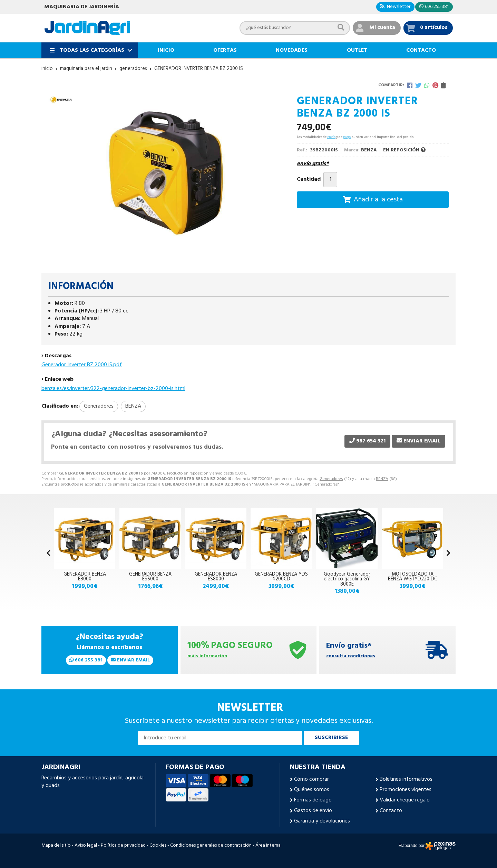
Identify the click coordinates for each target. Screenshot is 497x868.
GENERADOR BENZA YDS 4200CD (281, 577)
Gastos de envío (313, 811)
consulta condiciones (351, 656)
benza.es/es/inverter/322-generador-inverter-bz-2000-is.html (113, 389)
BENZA (382, 479)
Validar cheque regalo (405, 800)
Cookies (158, 846)
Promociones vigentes (406, 790)
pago (347, 137)
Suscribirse (331, 738)
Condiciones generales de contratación (211, 846)
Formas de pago (313, 800)
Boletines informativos (406, 779)
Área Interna (268, 846)
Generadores (331, 479)
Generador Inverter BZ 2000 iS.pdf (82, 365)
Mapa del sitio (56, 846)
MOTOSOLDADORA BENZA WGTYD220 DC (413, 577)
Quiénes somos (312, 790)
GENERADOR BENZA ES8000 (216, 577)
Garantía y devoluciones (322, 821)
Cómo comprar (311, 779)
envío (331, 137)
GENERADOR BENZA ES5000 (150, 577)
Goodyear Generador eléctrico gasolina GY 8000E (347, 579)
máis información (207, 656)
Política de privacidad (123, 846)
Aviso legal (86, 846)
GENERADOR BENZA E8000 (85, 577)
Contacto (391, 811)
